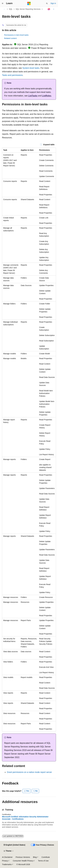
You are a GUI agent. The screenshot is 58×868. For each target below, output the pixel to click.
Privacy (5, 861)
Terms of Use (43, 861)
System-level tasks (31, 68)
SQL (11, 9)
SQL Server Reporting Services (28, 9)
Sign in (53, 3)
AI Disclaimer (7, 857)
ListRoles (47, 96)
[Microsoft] (29, 3)
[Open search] (47, 3)
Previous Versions (23, 857)
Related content (10, 38)
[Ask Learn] (49, 9)
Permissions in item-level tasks (16, 35)
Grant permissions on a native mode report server (29, 772)
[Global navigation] (3, 3)
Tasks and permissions (12, 75)
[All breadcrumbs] (4, 9)
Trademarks (7, 864)
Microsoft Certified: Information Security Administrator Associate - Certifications (25, 818)
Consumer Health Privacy (23, 861)
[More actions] (54, 9)
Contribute (46, 857)
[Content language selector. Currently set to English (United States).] (14, 845)
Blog (35, 857)
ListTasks (33, 96)
